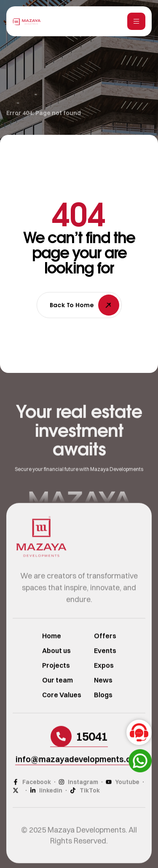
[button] (79, 746)
